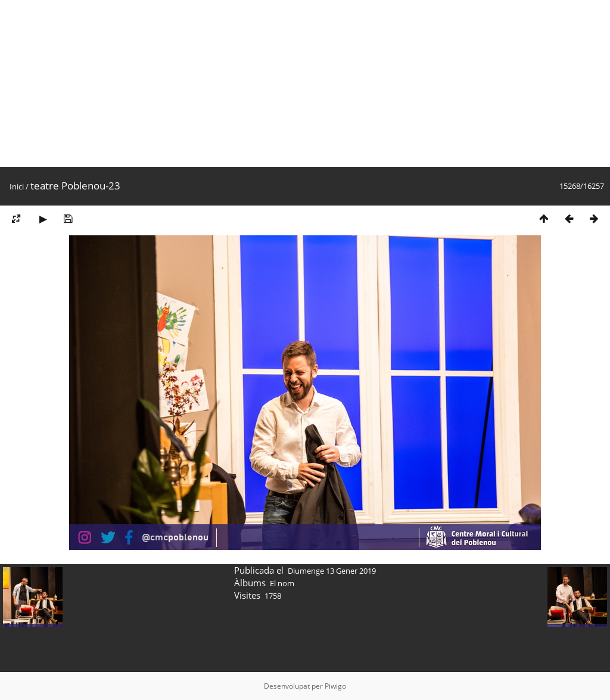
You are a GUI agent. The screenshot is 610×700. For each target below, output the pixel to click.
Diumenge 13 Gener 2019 (332, 571)
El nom (282, 583)
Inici (17, 186)
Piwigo (335, 686)
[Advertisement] (305, 83)
